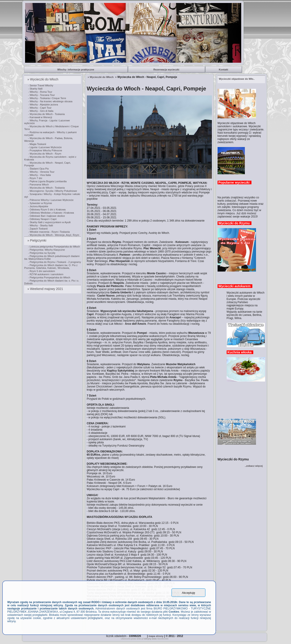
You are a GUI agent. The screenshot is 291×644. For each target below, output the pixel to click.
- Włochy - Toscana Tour (41, 95)
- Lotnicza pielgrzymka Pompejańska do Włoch (54, 247)
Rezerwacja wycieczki (167, 70)
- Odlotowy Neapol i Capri (42, 219)
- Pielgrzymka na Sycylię (42, 253)
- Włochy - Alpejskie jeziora (43, 105)
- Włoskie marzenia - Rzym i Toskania (49, 232)
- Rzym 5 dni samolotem (41, 271)
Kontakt (224, 70)
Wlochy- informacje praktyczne (76, 70)
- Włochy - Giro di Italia (41, 111)
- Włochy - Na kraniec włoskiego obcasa (50, 101)
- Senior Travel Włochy (41, 85)
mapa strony (156, 636)
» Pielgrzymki (37, 240)
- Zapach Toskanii (38, 229)
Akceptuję (189, 593)
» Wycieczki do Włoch (43, 79)
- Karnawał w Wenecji (40, 117)
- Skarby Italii (35, 89)
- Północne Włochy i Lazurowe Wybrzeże (51, 200)
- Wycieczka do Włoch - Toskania (46, 114)
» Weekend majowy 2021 (46, 289)
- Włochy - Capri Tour (40, 108)
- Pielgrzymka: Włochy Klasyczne (46, 250)
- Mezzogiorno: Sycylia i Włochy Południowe (52, 191)
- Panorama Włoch (38, 185)
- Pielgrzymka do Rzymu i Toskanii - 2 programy (54, 262)
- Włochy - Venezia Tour (41, 172)
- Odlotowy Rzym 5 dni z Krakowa (47, 210)
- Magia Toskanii (37, 144)
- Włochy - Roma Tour (40, 92)
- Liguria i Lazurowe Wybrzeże (45, 147)
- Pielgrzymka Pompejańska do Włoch (49, 277)
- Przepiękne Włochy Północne (45, 150)
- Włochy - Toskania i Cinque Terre (47, 98)
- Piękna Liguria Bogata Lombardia (47, 181)
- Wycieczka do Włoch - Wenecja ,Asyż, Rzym (54, 235)
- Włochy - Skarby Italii (40, 225)
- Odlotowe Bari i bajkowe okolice (46, 216)
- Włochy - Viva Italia (39, 175)
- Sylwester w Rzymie (40, 203)
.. (237, 79)
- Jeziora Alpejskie (38, 206)
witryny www (150, 639)
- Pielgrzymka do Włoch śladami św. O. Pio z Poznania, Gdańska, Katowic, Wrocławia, (51, 267)
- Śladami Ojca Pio (38, 169)
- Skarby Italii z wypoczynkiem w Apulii (49, 222)
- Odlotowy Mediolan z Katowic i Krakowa (51, 213)
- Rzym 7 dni (35, 178)
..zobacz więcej (254, 466)
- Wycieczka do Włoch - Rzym (45, 154)
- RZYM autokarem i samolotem (46, 274)
